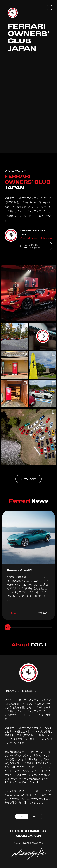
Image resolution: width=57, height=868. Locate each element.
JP (22, 816)
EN (35, 816)
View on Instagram (32, 246)
